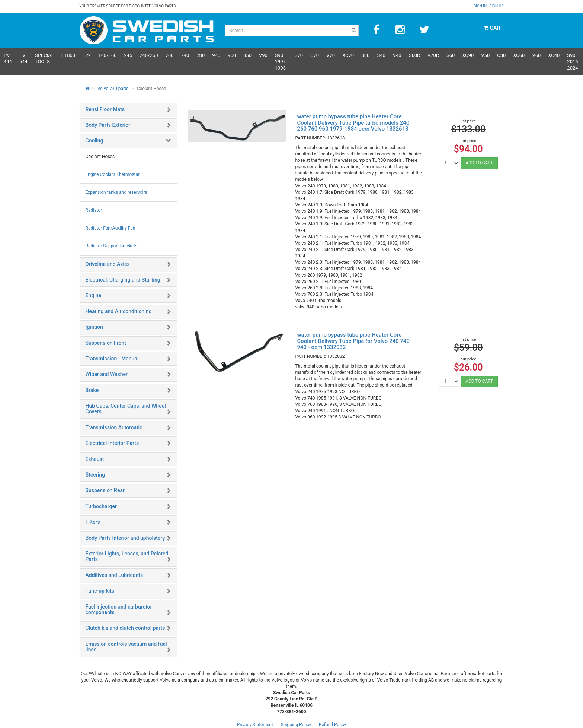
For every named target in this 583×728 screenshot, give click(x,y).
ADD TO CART (479, 163)
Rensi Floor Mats (105, 109)
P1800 (68, 55)
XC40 (554, 55)
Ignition (94, 327)
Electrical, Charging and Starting (123, 280)
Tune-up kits (100, 591)
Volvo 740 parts (113, 89)
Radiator (94, 210)
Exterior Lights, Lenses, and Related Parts (127, 556)
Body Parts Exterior (108, 125)
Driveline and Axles (108, 264)
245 (128, 55)
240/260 (149, 55)
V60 (536, 55)
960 (232, 55)
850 (247, 55)
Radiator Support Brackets (112, 246)
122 (87, 55)
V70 (331, 55)
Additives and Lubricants (114, 575)
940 (216, 55)
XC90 (468, 55)
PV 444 (8, 58)
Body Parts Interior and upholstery (125, 538)
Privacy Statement (255, 725)
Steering (95, 475)
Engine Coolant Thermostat (113, 174)
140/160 (107, 55)
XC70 (348, 55)
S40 (381, 55)
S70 (299, 55)
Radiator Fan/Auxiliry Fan (110, 228)
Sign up (497, 6)
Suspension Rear (105, 490)
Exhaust (95, 459)
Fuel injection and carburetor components (119, 610)
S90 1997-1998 (281, 62)
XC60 (519, 55)
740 (185, 55)
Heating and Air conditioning (119, 311)
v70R (433, 55)
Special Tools (44, 58)
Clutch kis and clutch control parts (125, 628)
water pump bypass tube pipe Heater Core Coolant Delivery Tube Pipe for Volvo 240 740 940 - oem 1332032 (353, 341)
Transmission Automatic (114, 427)
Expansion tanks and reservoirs (116, 192)
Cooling (95, 141)
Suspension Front (106, 343)
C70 (315, 55)
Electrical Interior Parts (112, 443)
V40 (397, 55)
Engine (94, 295)
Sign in (481, 6)
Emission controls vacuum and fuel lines (126, 647)
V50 (485, 55)
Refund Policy (332, 725)
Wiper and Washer (107, 374)
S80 (365, 55)
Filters (93, 522)
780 (201, 55)
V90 (263, 55)
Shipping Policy (296, 725)
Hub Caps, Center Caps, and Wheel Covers (126, 409)
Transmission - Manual (112, 359)
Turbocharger (101, 506)
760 (169, 55)
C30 (501, 55)
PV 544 (23, 58)
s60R (414, 55)
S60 (451, 55)
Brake (92, 390)
